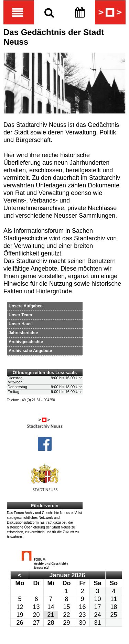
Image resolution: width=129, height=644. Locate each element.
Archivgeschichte (26, 342)
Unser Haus (20, 324)
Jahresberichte (23, 333)
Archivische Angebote (30, 351)
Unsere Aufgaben (26, 306)
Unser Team (20, 315)
